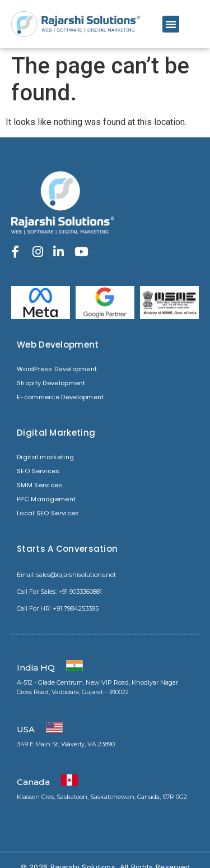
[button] (171, 24)
